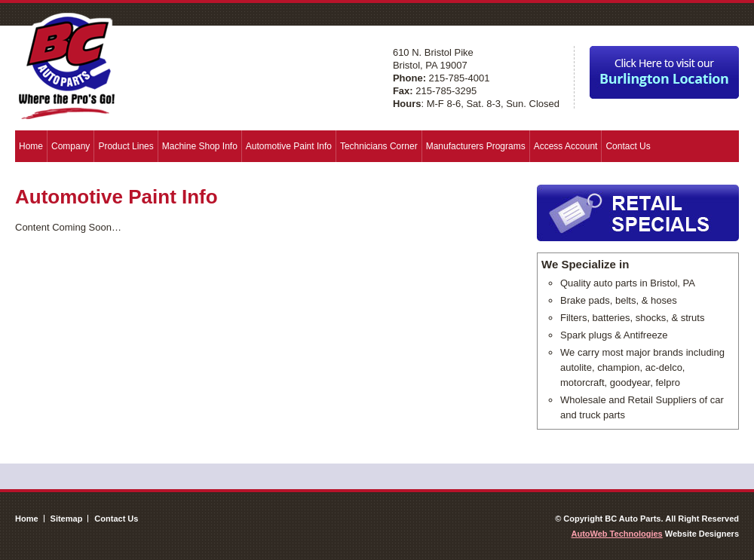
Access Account (566, 146)
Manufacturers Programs (476, 146)
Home (31, 146)
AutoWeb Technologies (617, 534)
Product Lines (126, 146)
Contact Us (628, 146)
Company (70, 146)
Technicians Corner (379, 146)
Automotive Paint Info (289, 146)
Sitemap (67, 519)
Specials (638, 213)
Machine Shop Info (200, 146)
